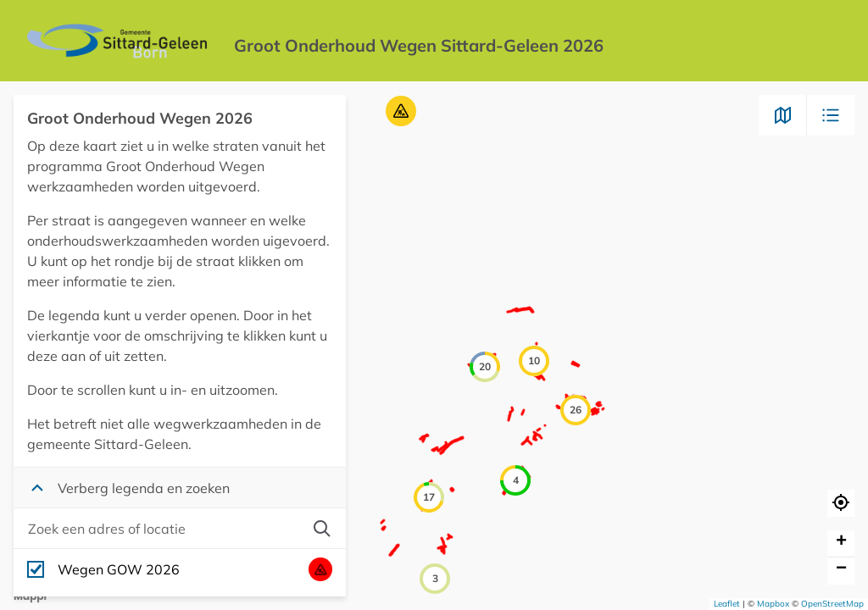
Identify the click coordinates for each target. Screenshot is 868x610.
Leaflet (727, 604)
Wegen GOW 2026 (119, 569)
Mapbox (773, 604)
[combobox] (163, 529)
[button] (401, 111)
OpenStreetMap (832, 604)
